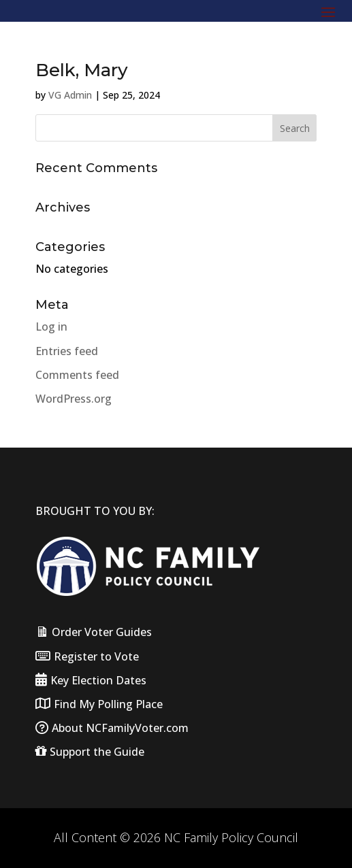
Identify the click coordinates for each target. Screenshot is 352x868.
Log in (51, 327)
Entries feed (67, 351)
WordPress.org (74, 399)
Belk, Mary (82, 70)
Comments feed (77, 375)
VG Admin (70, 95)
